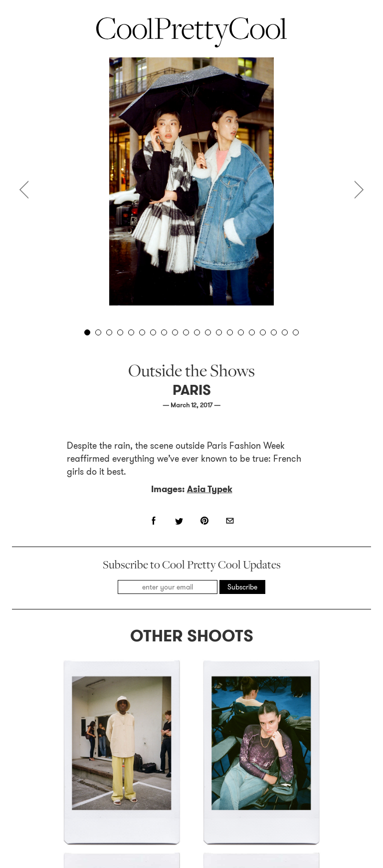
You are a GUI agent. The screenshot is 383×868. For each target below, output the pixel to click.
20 (296, 332)
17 (263, 332)
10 (186, 332)
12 (208, 332)
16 (252, 332)
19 (285, 332)
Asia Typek (210, 489)
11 (197, 332)
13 (219, 332)
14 (230, 332)
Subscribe (242, 587)
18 (274, 332)
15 (241, 332)
